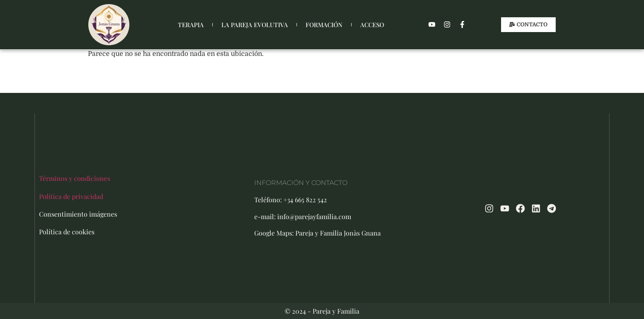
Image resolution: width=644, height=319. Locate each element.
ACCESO (372, 25)
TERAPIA (191, 25)
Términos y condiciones (75, 178)
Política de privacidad (71, 196)
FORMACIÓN (324, 25)
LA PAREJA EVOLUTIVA (255, 25)
